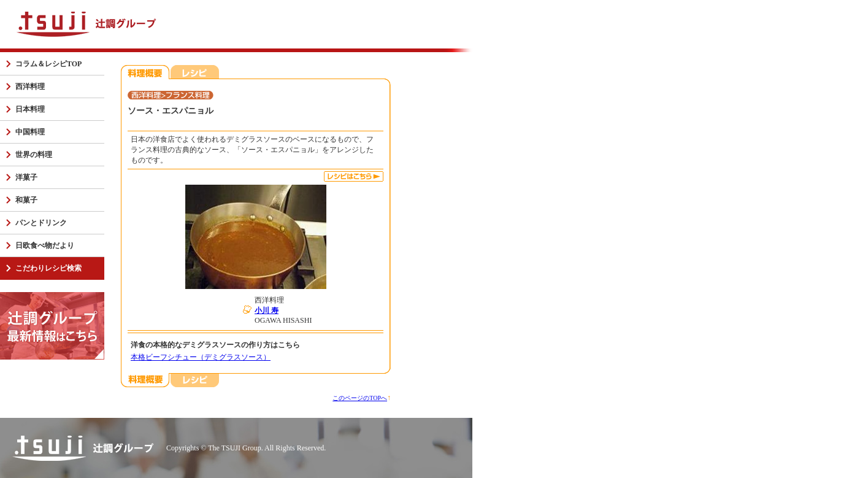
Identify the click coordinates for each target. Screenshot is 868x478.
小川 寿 (267, 310)
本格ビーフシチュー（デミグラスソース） (201, 357)
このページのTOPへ (360, 398)
